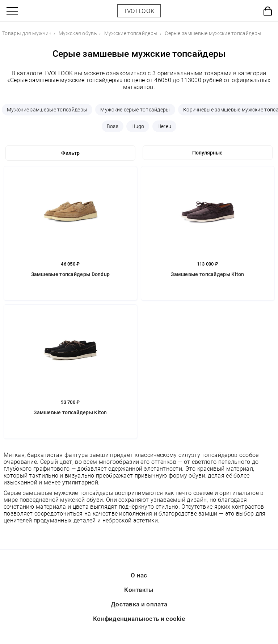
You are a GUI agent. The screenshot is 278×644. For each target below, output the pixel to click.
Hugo (138, 126)
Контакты (139, 590)
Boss (113, 126)
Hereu (165, 126)
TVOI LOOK (139, 11)
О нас (139, 575)
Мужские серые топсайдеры (135, 110)
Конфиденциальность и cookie (139, 619)
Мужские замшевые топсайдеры (47, 110)
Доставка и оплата (139, 604)
